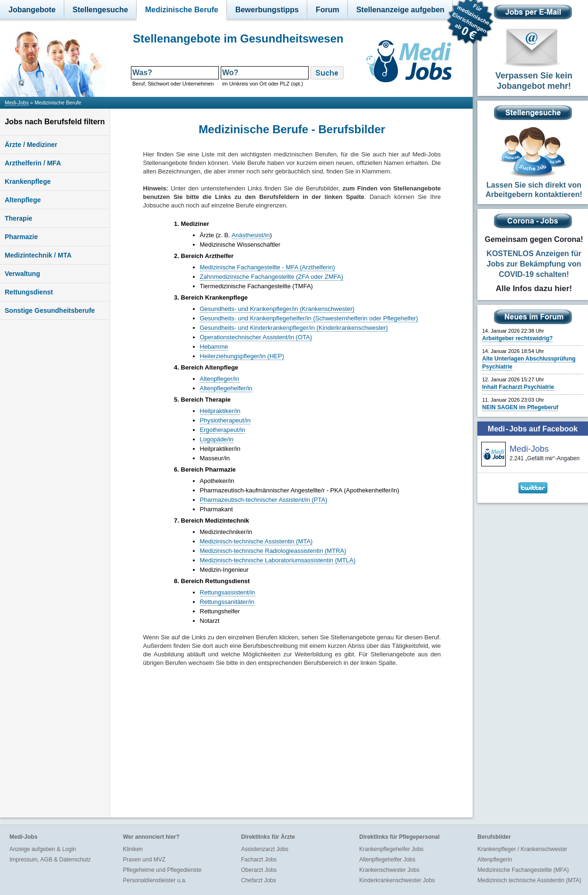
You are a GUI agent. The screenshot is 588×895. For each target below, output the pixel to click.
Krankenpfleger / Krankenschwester (522, 849)
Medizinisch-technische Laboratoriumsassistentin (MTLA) (278, 560)
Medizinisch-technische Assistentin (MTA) (256, 541)
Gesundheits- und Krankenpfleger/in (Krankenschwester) (277, 309)
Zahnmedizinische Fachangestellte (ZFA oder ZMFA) (272, 277)
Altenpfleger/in (220, 379)
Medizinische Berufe (182, 10)
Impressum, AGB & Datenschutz (50, 860)
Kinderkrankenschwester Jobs (397, 880)
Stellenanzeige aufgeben (401, 10)
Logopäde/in (217, 439)
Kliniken (133, 849)
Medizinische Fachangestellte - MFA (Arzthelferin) (268, 267)
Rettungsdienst (29, 292)
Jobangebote (32, 10)
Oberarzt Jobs (259, 870)
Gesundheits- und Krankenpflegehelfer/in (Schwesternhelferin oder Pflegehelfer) (309, 318)
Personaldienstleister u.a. (155, 880)
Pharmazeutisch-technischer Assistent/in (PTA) (264, 500)
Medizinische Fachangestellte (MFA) (523, 870)
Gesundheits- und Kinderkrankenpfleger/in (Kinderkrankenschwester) (294, 328)
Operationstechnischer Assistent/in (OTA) (256, 337)
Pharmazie (21, 237)
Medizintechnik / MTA (38, 255)
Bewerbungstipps (267, 10)
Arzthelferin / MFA (33, 163)
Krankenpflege (28, 181)
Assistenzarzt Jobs (265, 849)
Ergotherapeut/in (223, 430)
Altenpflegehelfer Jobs (387, 860)
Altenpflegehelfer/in (226, 388)
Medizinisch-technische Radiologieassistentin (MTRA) (273, 551)
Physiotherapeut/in (225, 420)
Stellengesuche (100, 10)
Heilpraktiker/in (220, 411)
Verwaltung (22, 274)
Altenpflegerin (495, 860)
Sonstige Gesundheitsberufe (50, 310)
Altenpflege (23, 200)
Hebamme (214, 347)
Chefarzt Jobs (259, 880)
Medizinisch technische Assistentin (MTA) (529, 880)
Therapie (18, 218)
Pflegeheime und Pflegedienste (162, 870)
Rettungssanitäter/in (227, 602)
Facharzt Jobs (259, 860)
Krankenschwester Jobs (389, 870)
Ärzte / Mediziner (31, 145)
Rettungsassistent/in (228, 592)
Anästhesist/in (251, 235)
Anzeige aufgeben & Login (43, 849)
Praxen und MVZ (144, 860)
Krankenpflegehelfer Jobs (391, 849)
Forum (328, 10)
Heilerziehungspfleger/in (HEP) (242, 356)
